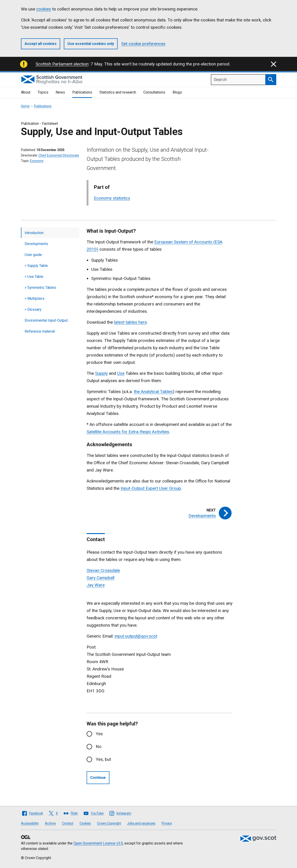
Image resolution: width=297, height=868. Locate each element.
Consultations (154, 92)
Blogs (177, 92)
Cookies (85, 823)
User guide (33, 255)
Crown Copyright (109, 823)
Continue (98, 778)
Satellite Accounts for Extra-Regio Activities (128, 432)
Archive (50, 823)
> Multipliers (35, 298)
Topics (43, 92)
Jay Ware (96, 585)
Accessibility (30, 823)
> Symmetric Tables (40, 288)
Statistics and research (118, 92)
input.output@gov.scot (136, 636)
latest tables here (130, 322)
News (60, 92)
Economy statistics (112, 198)
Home (25, 106)
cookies (44, 9)
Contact (68, 823)
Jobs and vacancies (141, 823)
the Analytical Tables (153, 392)
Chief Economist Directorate (59, 155)
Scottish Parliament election (62, 64)
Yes (99, 734)
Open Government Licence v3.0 (98, 843)
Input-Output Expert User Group (151, 488)
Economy (37, 161)
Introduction (34, 233)
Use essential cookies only (91, 44)
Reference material (40, 331)
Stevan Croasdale (103, 570)
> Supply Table (36, 266)
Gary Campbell (101, 578)
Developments (36, 244)
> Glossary (33, 309)
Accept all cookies (41, 44)
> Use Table (34, 277)
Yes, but (103, 759)
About (26, 92)
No (99, 747)
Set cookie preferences (143, 44)
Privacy (167, 823)
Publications (82, 92)
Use (121, 373)
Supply (101, 373)
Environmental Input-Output (46, 320)
